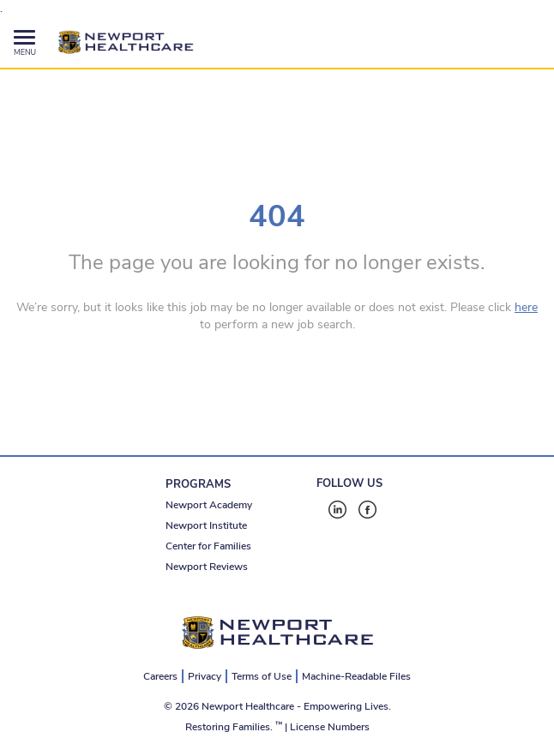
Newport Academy (209, 505)
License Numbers (330, 727)
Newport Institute (206, 525)
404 (277, 216)
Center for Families (208, 546)
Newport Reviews (207, 567)
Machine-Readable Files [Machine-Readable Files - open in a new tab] (356, 676)
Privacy (205, 676)
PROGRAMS (198, 484)
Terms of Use (262, 676)
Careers (160, 676)
